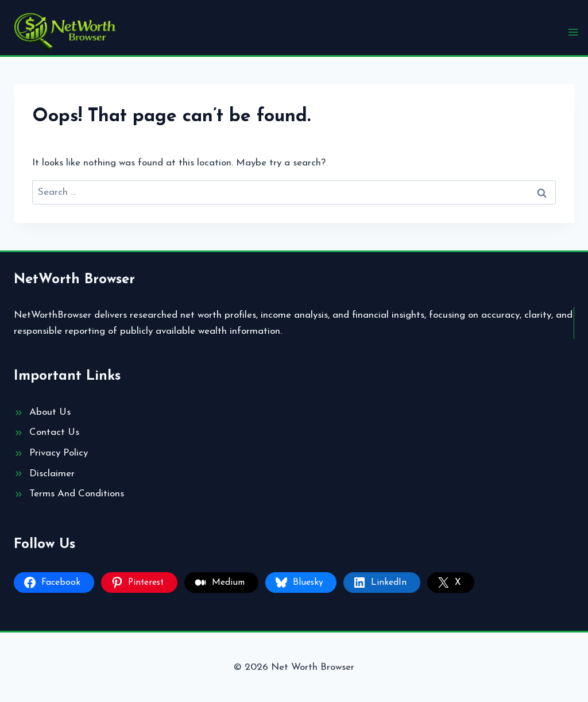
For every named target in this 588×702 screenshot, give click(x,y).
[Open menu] (573, 32)
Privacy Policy (59, 453)
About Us (50, 412)
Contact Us (54, 432)
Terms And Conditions (77, 494)
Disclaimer (52, 474)
